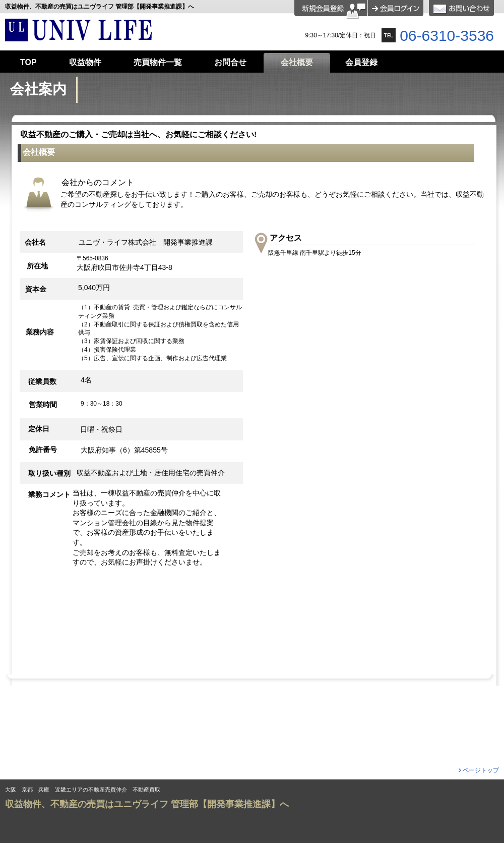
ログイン (396, 8)
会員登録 (331, 10)
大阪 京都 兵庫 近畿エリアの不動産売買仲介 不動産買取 (83, 790)
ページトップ (481, 770)
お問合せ (461, 8)
